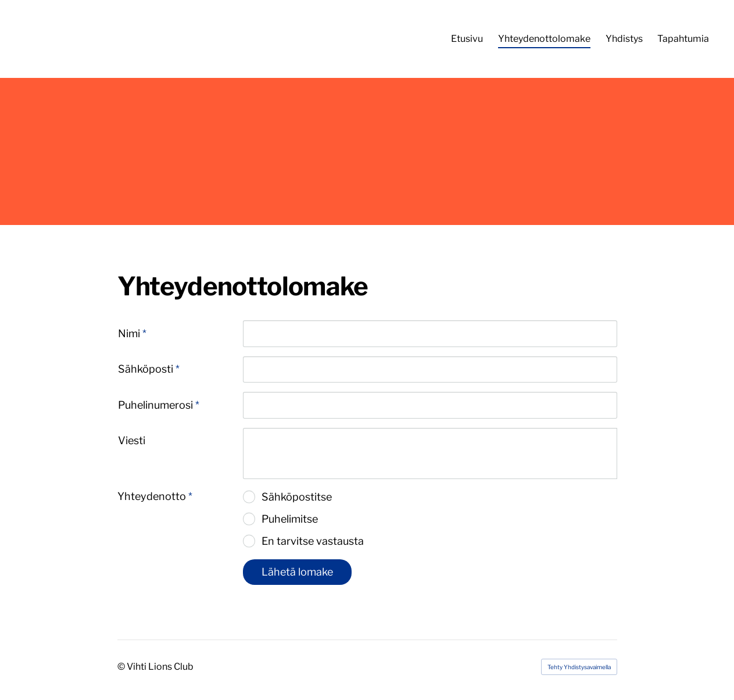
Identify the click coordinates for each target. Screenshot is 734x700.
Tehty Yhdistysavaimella (579, 667)
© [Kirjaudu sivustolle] (122, 667)
